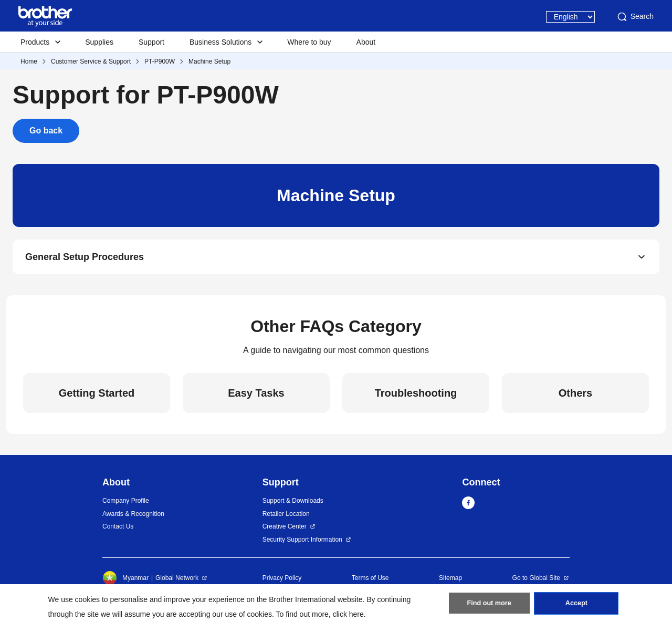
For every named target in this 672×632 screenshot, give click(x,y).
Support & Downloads (293, 504)
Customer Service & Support (91, 61)
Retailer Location (286, 516)
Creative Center (285, 530)
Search (635, 17)
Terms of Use (370, 581)
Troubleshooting (416, 396)
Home (29, 61)
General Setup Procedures (85, 258)
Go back (46, 131)
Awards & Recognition (133, 516)
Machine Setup (209, 61)
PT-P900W (160, 61)
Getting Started (97, 396)
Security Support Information (302, 542)
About (366, 42)
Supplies (99, 42)
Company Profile (126, 504)
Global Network (177, 581)
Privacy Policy (282, 581)
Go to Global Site (536, 581)
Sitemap (450, 581)
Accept (576, 606)
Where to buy (309, 42)
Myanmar (125, 581)
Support (151, 42)
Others (575, 396)
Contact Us (118, 530)
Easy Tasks (256, 396)
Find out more (489, 606)
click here (348, 614)
